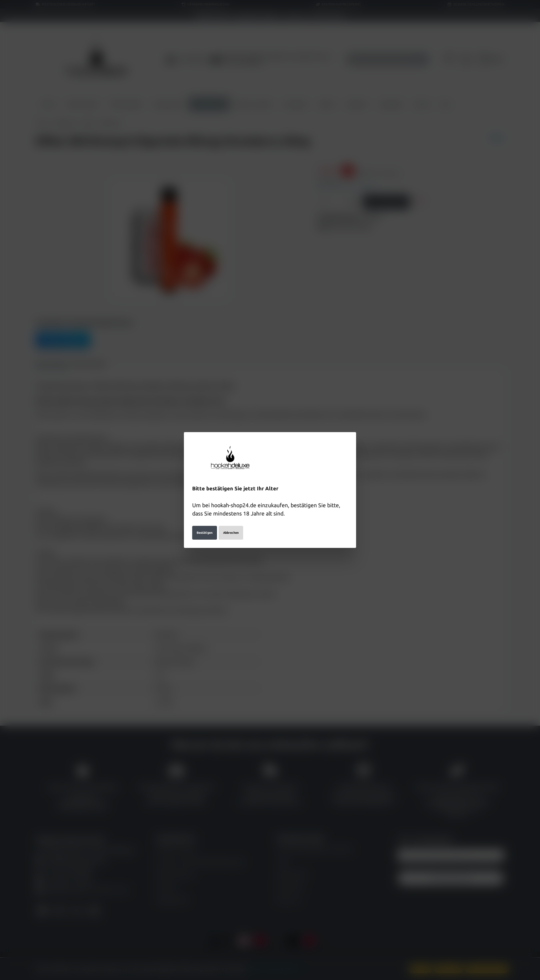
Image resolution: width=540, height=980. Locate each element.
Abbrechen (231, 529)
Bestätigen (205, 529)
